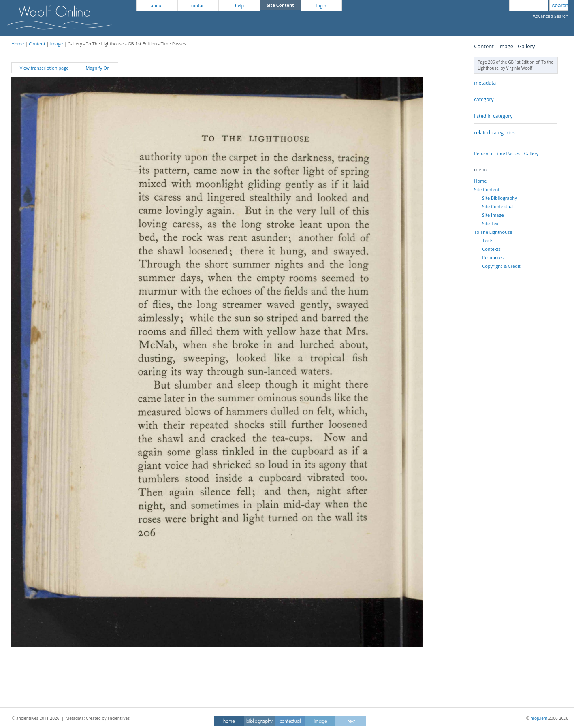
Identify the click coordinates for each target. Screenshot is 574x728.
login (321, 5)
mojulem (539, 718)
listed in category (493, 116)
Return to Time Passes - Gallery (506, 153)
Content (37, 44)
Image (57, 44)
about (157, 5)
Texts (488, 240)
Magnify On (98, 68)
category (484, 99)
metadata (485, 83)
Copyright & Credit (501, 266)
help (239, 5)
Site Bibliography (499, 198)
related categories (494, 133)
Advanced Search (551, 16)
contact (198, 5)
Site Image (493, 215)
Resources (493, 257)
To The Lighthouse (493, 232)
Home (18, 44)
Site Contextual (498, 206)
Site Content (487, 189)
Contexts (491, 249)
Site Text (491, 223)
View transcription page (44, 68)
